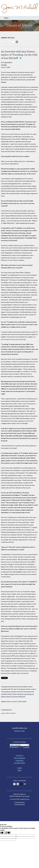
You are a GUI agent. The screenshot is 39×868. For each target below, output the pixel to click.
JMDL (19, 770)
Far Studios (26, 796)
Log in (3, 713)
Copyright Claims (19, 763)
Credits (19, 768)
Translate (24, 747)
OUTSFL (4, 65)
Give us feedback (20, 758)
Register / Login (19, 731)
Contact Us (20, 755)
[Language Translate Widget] (19, 745)
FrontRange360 (20, 804)
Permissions (20, 760)
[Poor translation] (8, 833)
